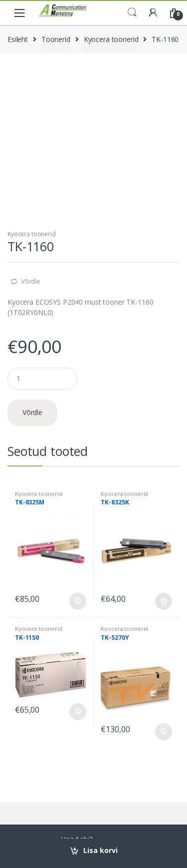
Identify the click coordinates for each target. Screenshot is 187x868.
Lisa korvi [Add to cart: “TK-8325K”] (163, 601)
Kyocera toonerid (111, 39)
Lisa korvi (100, 850)
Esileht (18, 39)
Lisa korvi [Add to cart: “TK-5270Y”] (163, 732)
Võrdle (31, 281)
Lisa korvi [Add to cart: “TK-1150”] (77, 712)
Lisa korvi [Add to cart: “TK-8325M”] (77, 601)
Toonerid (56, 39)
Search (132, 12)
